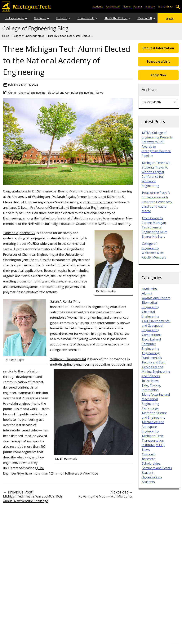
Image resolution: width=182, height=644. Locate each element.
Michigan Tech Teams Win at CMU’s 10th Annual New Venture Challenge (32, 499)
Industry (150, 7)
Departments (86, 18)
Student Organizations (152, 475)
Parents (138, 7)
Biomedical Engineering (150, 305)
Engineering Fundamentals (152, 355)
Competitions (152, 335)
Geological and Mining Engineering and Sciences (156, 372)
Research (62, 18)
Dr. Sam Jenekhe (44, 191)
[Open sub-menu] (171, 7)
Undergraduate (14, 18)
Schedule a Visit (158, 61)
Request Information (158, 48)
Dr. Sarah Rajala (63, 197)
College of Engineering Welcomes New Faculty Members (154, 250)
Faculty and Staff (154, 362)
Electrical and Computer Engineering (71, 93)
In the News (151, 381)
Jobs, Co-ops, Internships (151, 388)
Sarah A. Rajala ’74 (63, 301)
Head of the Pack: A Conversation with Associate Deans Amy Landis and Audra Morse (157, 202)
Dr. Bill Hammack (100, 202)
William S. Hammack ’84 (68, 359)
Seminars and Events (157, 468)
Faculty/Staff (113, 7)
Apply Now (158, 75)
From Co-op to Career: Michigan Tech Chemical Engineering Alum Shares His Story (154, 227)
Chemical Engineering (32, 93)
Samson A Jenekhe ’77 (19, 233)
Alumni (127, 7)
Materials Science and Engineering (154, 415)
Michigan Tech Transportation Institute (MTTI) (153, 440)
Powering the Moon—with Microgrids (106, 496)
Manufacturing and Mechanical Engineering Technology (156, 401)
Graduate (40, 18)
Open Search (178, 7)
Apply (170, 18)
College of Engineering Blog (35, 28)
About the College (116, 18)
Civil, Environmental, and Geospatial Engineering (156, 326)
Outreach (149, 454)
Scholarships (151, 463)
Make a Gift (145, 18)
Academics (149, 289)
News (99, 93)
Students (98, 7)
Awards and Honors (156, 298)
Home (6, 36)
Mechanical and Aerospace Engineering (153, 427)
